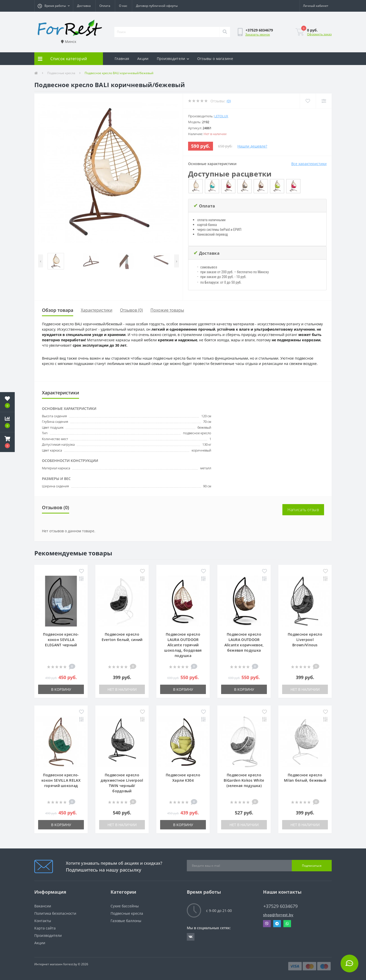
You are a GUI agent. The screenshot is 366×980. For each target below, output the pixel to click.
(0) (229, 101)
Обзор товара (58, 310)
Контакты (43, 921)
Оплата (105, 6)
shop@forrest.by (278, 915)
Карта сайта (45, 928)
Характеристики (97, 310)
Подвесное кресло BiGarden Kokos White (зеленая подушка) (244, 780)
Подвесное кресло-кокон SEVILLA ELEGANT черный (61, 640)
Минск (69, 42)
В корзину (61, 689)
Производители (173, 59)
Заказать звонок (258, 34)
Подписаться (312, 866)
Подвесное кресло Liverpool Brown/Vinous (305, 640)
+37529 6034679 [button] (280, 906)
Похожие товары (167, 310)
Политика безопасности (55, 913)
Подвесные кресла (61, 73)
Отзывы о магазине (215, 59)
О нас (123, 6)
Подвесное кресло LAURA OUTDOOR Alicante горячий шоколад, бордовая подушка (183, 645)
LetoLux (221, 116)
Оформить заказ (319, 34)
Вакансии (43, 906)
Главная (122, 59)
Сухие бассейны (125, 906)
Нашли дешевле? (252, 146)
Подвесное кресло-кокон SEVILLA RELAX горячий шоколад (61, 780)
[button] (54, 6)
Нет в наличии (122, 689)
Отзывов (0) (131, 310)
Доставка (84, 6)
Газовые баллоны (126, 921)
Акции (143, 59)
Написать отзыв (303, 510)
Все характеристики (309, 164)
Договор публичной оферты (157, 6)
